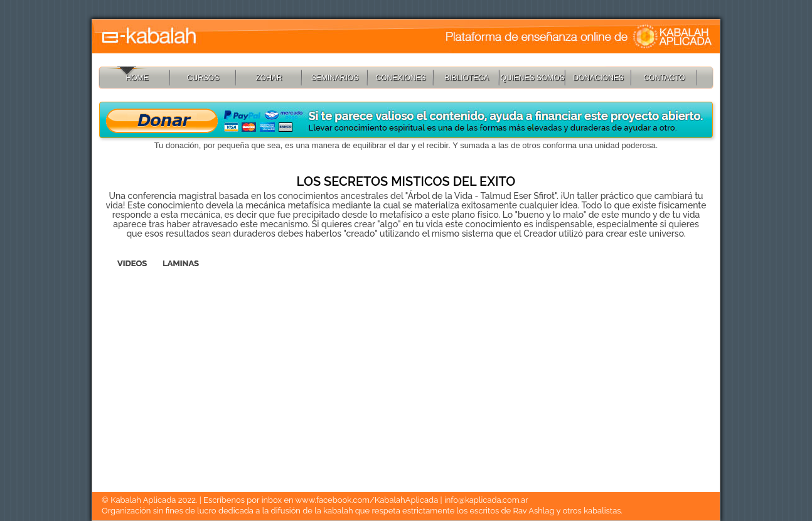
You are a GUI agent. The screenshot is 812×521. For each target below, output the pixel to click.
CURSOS (203, 78)
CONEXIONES (400, 78)
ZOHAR (269, 78)
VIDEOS (132, 263)
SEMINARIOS (335, 78)
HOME (137, 78)
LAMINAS (181, 263)
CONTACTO (664, 78)
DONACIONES (598, 78)
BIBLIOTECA (467, 78)
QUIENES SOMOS (532, 78)
